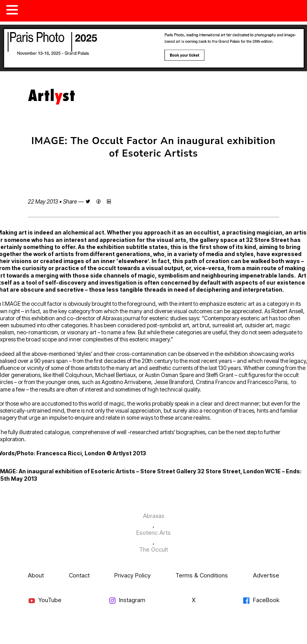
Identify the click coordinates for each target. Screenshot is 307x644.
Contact (79, 575)
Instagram (127, 600)
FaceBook (261, 600)
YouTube (45, 600)
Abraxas (154, 516)
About (36, 575)
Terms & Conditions (202, 575)
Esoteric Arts (153, 533)
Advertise (266, 575)
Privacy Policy (133, 575)
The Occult (153, 549)
